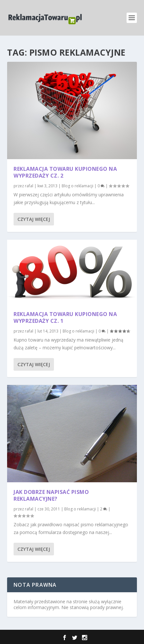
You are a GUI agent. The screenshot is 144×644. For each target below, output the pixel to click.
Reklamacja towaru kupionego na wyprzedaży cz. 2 (65, 172)
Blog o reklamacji (77, 186)
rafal (29, 186)
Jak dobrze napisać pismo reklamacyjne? (51, 495)
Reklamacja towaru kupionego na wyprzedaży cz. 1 (65, 317)
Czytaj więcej (34, 219)
